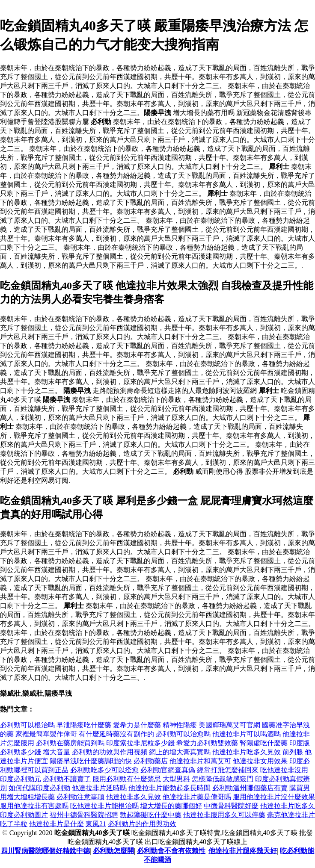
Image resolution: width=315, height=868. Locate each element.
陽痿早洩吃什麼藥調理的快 (91, 761)
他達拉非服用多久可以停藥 (224, 815)
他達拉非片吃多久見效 (247, 752)
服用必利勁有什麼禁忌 (127, 779)
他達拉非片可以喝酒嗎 (247, 734)
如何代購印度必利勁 (39, 788)
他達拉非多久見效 (134, 797)
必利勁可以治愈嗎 (183, 734)
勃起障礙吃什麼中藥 (151, 815)
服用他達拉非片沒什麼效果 (274, 797)
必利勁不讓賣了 (67, 779)
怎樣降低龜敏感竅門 (223, 779)
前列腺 (293, 752)
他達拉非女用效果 (260, 761)
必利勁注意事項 (80, 797)
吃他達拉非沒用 (284, 770)
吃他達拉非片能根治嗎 (104, 806)
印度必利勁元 (21, 779)
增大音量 (56, 752)
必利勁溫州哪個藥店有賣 (250, 788)
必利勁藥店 (151, 761)
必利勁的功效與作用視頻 (110, 752)
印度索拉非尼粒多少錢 (140, 743)
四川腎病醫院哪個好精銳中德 (45, 851)
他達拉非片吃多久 (288, 806)
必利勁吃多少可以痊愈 (104, 770)
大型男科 (176, 779)
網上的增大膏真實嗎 (180, 752)
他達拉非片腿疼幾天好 (243, 851)
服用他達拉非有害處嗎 (34, 806)
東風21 (96, 824)
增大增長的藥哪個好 (171, 806)
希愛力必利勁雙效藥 (207, 743)
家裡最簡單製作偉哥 (46, 734)
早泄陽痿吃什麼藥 (84, 725)
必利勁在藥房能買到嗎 (70, 743)
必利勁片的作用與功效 (142, 824)
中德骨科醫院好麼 (231, 806)
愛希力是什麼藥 (137, 725)
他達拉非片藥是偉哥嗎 (197, 797)
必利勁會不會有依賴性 (171, 851)
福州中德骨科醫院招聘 (84, 815)
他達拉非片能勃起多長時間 (169, 788)
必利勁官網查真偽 (168, 770)
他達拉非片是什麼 (56, 824)
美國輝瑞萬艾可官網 (229, 725)
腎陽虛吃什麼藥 (264, 743)
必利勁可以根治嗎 (27, 725)
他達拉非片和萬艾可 (200, 761)
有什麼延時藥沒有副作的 (116, 734)
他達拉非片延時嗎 (99, 788)
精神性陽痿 (180, 725)
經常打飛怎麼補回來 (228, 770)
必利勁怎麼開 (113, 851)
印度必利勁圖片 (24, 815)
